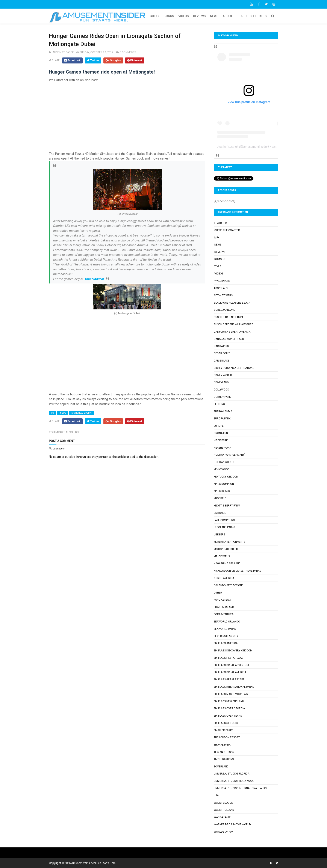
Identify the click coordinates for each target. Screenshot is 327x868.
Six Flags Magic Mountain (231, 694)
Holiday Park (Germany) (229, 455)
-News (63, 413)
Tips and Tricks (224, 752)
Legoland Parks (224, 527)
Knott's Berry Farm (227, 506)
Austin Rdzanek (228, 147)
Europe (219, 426)
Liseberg (220, 535)
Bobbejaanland (225, 310)
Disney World (223, 375)
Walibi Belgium (224, 803)
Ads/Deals (221, 288)
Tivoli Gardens (224, 759)
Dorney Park (222, 397)
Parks (169, 16)
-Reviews (220, 252)
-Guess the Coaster (227, 230)
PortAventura (224, 614)
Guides (155, 16)
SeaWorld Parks (225, 629)
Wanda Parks (223, 817)
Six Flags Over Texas (228, 716)
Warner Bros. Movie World (232, 824)
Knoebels (220, 498)
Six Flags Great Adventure (232, 665)
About (228, 16)
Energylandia (223, 411)
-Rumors (219, 259)
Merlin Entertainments (229, 542)
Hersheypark (222, 448)
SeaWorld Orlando (227, 622)
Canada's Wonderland (229, 339)
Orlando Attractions (229, 585)
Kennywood (222, 469)
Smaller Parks (223, 730)
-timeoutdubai (94, 279)
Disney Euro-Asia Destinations (234, 368)
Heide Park (221, 440)
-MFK (216, 238)
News (214, 16)
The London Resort (227, 737)
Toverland (221, 767)
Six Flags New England (229, 701)
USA (216, 796)
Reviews (199, 16)
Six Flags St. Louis (226, 723)
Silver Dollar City (226, 636)
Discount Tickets (253, 16)
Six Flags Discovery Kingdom (233, 651)
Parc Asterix (222, 600)
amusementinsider (256, 147)
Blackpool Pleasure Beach (232, 303)
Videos (184, 16)
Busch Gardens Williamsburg (234, 324)
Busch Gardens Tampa (229, 317)
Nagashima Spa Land (227, 564)
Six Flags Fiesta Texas (228, 658)
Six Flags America (226, 643)
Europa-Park (222, 419)
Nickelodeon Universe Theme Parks (237, 571)
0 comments (128, 52)
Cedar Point (222, 353)
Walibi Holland (224, 810)
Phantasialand (224, 607)
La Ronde (220, 513)
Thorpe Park (222, 745)
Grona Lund (222, 433)
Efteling (219, 404)
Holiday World (224, 462)
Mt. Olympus (222, 556)
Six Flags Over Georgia (229, 708)
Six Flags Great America (230, 672)
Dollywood (221, 390)
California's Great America (232, 332)
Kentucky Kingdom (226, 477)
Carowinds (221, 346)
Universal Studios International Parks (240, 788)
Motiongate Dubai (82, 413)
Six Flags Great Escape (229, 680)
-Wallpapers (222, 281)
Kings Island (222, 491)
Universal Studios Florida (232, 774)
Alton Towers (223, 295)
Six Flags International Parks (234, 687)
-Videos (219, 274)
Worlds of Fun (224, 832)
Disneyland (221, 382)
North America (224, 578)
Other (218, 593)
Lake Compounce (225, 520)
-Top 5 (218, 267)
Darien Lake (222, 361)
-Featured (220, 223)
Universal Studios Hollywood (234, 781)
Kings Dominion (224, 484)
